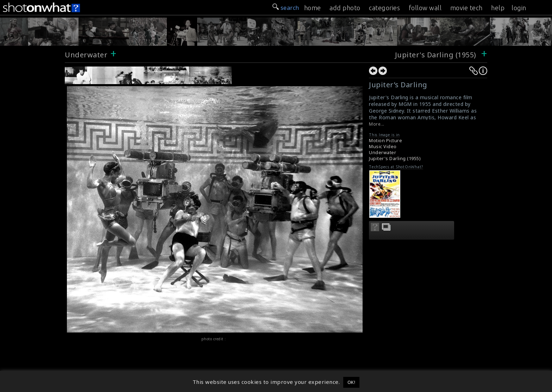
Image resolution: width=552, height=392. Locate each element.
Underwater (86, 55)
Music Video (383, 147)
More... (377, 124)
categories (384, 8)
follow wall (425, 8)
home (313, 8)
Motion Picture (385, 141)
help (498, 8)
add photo (345, 8)
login (519, 8)
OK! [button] (352, 382)
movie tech (466, 8)
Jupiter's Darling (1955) (436, 55)
